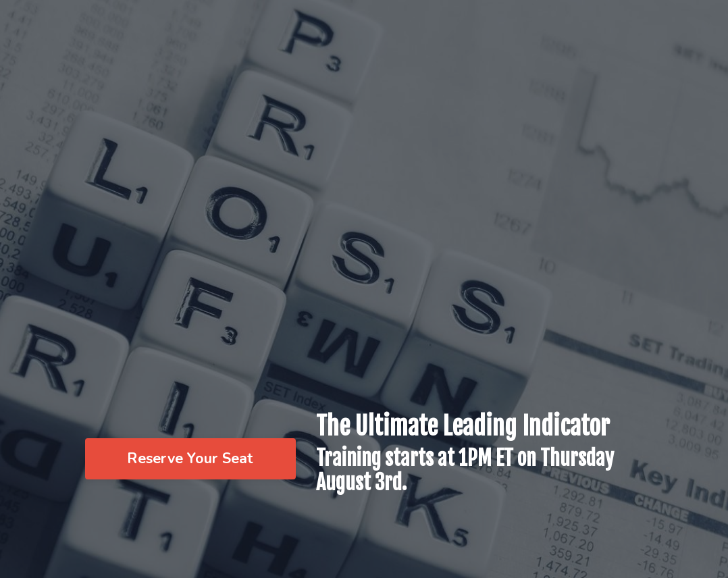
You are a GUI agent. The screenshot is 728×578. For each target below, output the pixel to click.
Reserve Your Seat (190, 458)
